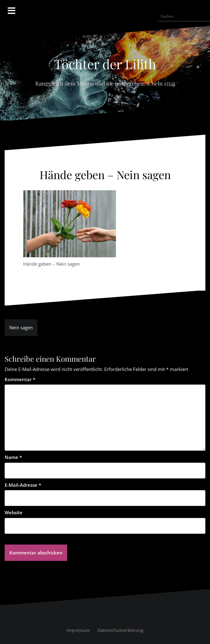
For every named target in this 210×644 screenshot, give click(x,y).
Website (14, 512)
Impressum (78, 630)
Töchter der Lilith (105, 64)
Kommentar (20, 379)
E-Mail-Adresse (23, 485)
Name (13, 457)
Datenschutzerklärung (120, 630)
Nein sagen (21, 327)
